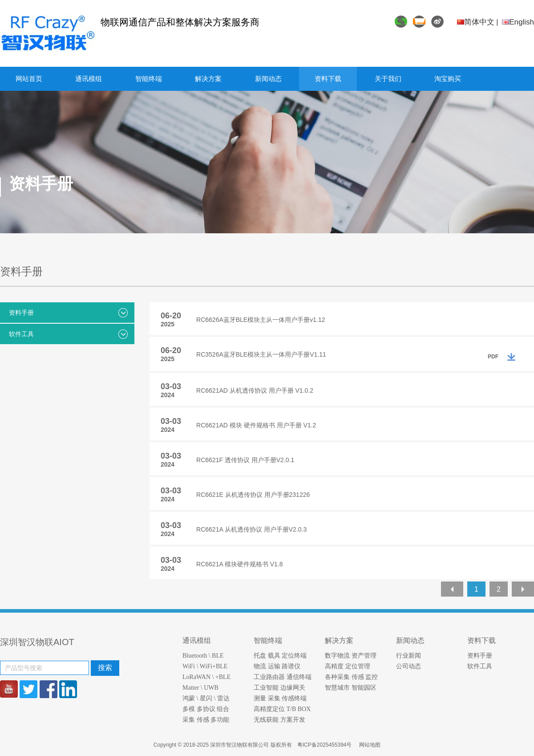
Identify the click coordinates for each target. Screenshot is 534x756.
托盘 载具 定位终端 (280, 656)
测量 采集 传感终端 (280, 698)
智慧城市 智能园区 (351, 688)
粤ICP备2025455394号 (325, 745)
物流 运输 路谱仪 (277, 666)
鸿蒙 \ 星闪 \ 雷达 (206, 698)
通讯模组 (89, 79)
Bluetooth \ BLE (203, 656)
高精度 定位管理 (348, 666)
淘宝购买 (448, 79)
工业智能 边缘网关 (279, 688)
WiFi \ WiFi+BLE (205, 666)
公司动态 (409, 666)
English (518, 22)
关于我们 (388, 79)
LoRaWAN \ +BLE (206, 677)
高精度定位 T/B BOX (282, 709)
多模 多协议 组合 (206, 709)
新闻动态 (268, 79)
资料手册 (68, 313)
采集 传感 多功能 (206, 720)
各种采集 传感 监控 (351, 677)
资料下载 (328, 79)
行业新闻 (409, 656)
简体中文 (476, 22)
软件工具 (68, 334)
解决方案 (208, 79)
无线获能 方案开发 (279, 720)
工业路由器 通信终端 (283, 677)
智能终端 (149, 79)
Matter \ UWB (200, 688)
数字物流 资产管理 (351, 656)
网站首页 (29, 79)
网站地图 (370, 745)
